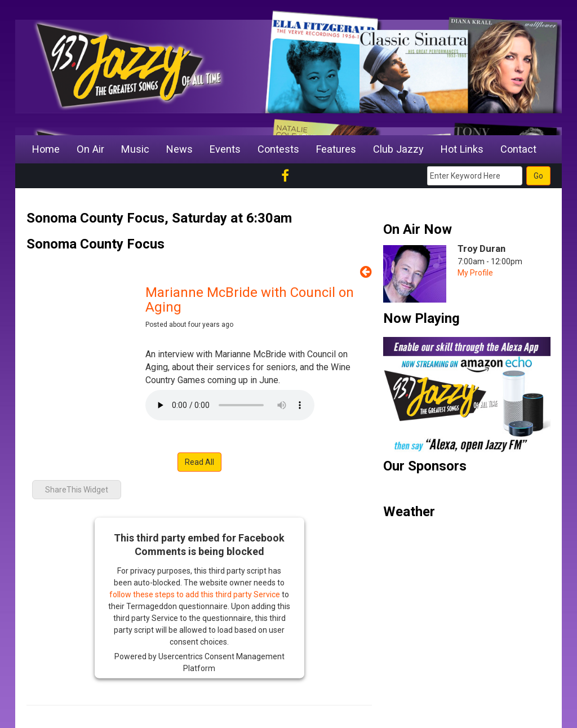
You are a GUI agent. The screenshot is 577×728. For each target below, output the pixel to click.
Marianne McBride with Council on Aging (250, 300)
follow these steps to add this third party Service (195, 594)
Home (46, 149)
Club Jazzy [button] (398, 149)
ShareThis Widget (77, 490)
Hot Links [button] (462, 149)
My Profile (475, 273)
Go (538, 176)
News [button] (179, 149)
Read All (199, 462)
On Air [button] (90, 149)
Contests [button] (278, 149)
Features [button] (336, 149)
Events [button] (225, 149)
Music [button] (135, 149)
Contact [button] (518, 149)
